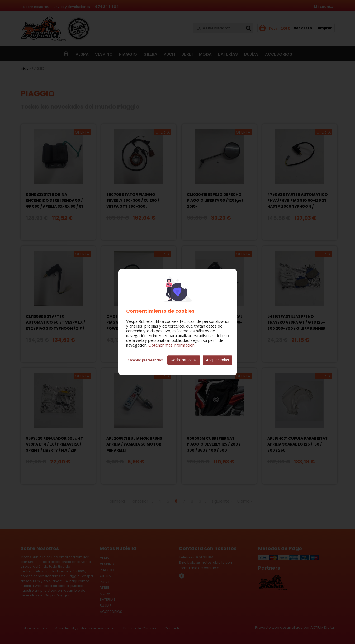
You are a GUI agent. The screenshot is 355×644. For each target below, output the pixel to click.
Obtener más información (171, 345)
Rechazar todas (184, 360)
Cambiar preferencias (145, 360)
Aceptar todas (217, 360)
